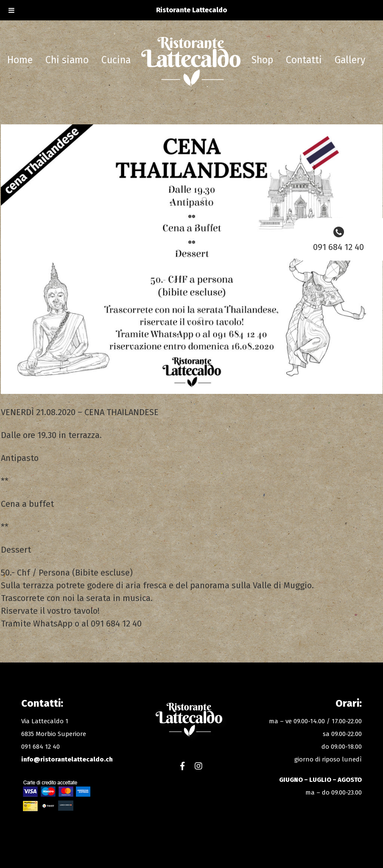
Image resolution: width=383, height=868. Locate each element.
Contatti (304, 60)
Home (20, 60)
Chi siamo (67, 60)
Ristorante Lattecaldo (191, 63)
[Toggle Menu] (11, 10)
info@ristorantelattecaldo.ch (67, 759)
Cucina (116, 60)
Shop (262, 60)
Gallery (350, 60)
